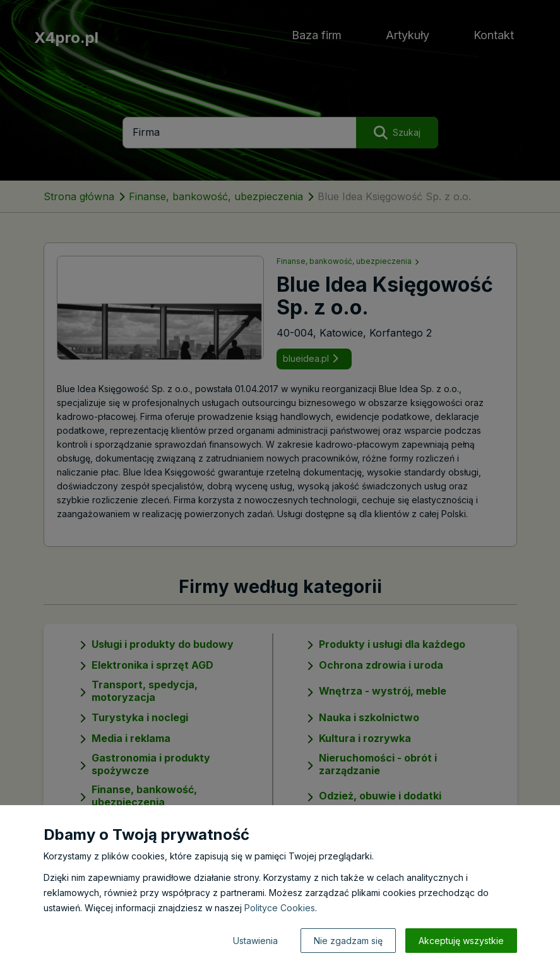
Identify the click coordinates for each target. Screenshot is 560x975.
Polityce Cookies (280, 908)
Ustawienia (255, 941)
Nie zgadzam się (348, 941)
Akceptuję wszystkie (461, 941)
